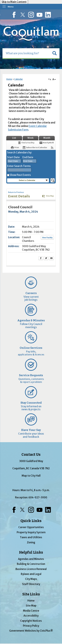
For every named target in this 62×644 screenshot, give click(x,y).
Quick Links (31, 521)
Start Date (13, 157)
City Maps (31, 579)
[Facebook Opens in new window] (41, 259)
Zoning (31, 542)
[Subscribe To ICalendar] (35, 148)
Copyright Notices (31, 621)
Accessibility (31, 616)
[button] (55, 53)
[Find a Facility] (26, 143)
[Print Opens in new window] (15, 148)
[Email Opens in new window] (51, 259)
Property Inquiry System (31, 532)
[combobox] (14, 161)
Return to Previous (16, 192)
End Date (28, 157)
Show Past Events (20, 175)
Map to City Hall (31, 476)
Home (9, 79)
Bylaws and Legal (31, 574)
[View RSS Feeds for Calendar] (52, 148)
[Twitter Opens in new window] (46, 259)
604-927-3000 (38, 497)
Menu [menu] (11, 7)
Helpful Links (31, 552)
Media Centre (31, 611)
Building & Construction (31, 564)
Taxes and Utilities (31, 537)
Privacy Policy (31, 626)
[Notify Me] (47, 143)
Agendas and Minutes (31, 559)
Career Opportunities (31, 527)
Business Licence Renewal (31, 569)
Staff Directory (31, 584)
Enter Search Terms (19, 166)
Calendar (19, 79)
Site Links (31, 594)
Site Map (31, 606)
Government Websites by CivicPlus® (31, 631)
